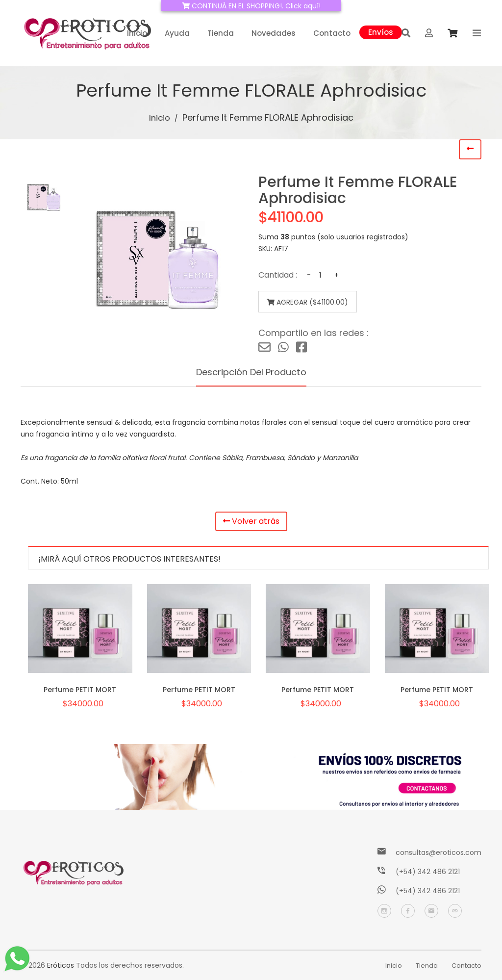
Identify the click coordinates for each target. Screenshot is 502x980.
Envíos (381, 31)
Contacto (332, 33)
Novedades (274, 33)
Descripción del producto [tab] (251, 372)
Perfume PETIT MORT (80, 689)
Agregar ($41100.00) (301, 302)
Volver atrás (251, 523)
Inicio (137, 33)
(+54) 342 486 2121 (428, 872)
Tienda (221, 33)
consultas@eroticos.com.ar (443, 852)
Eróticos (61, 965)
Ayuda (177, 33)
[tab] (44, 197)
